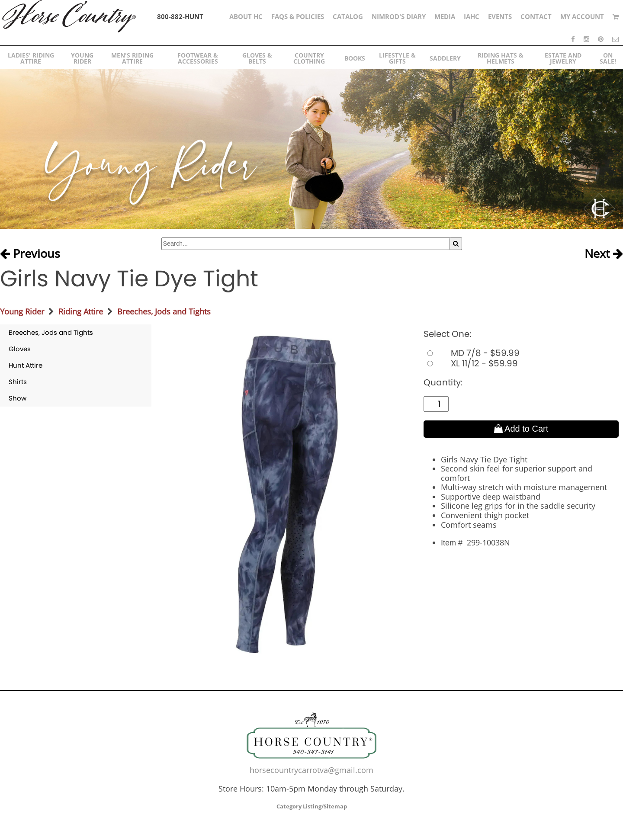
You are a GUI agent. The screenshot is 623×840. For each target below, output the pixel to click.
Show (18, 398)
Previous (30, 254)
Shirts (18, 382)
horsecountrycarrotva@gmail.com (311, 770)
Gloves (20, 349)
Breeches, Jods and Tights (164, 311)
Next (604, 254)
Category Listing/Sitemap (312, 806)
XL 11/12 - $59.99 (471, 363)
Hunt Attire (26, 365)
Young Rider (22, 311)
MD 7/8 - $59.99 (472, 353)
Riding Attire (81, 311)
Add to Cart (521, 429)
